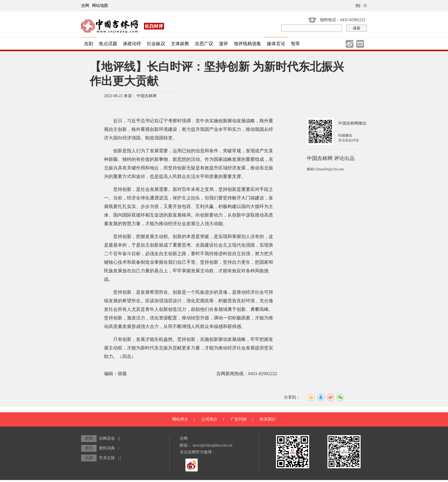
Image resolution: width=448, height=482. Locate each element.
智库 (295, 44)
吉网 (85, 6)
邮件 (360, 44)
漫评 (223, 44)
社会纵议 (156, 44)
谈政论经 (132, 44)
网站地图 (100, 6)
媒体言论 (276, 44)
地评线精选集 (247, 44)
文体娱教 (180, 44)
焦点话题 (108, 44)
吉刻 (89, 44)
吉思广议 (204, 44)
